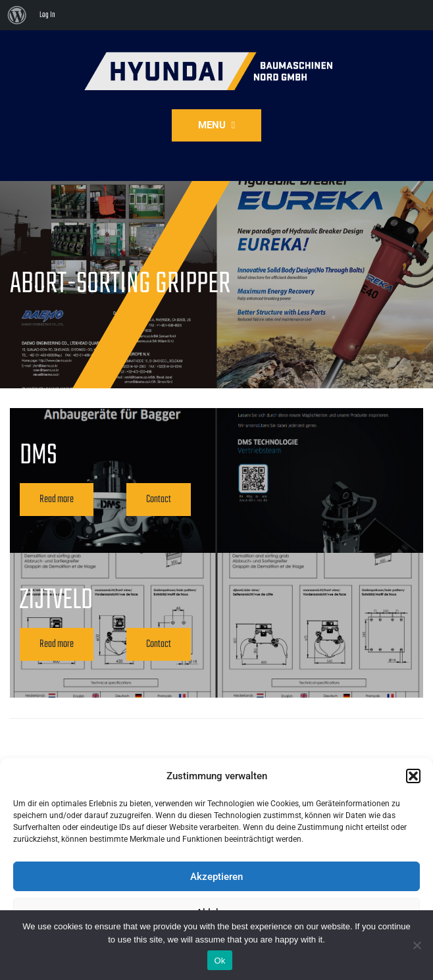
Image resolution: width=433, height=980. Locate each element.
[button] (413, 776)
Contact (159, 500)
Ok (219, 961)
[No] (417, 945)
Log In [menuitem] (47, 15)
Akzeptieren (216, 877)
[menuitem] (17, 15)
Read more (57, 500)
